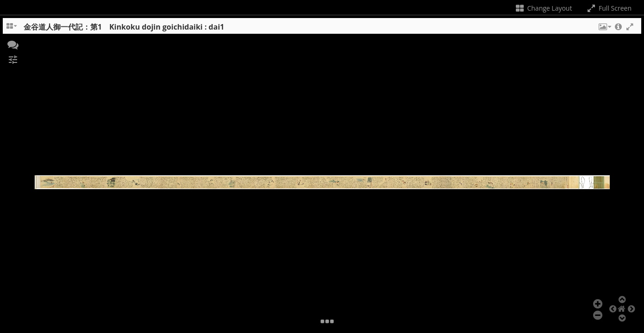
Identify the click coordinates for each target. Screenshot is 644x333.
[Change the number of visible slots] (12, 29)
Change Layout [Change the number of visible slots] (543, 8)
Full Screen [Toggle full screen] (609, 8)
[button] (604, 29)
